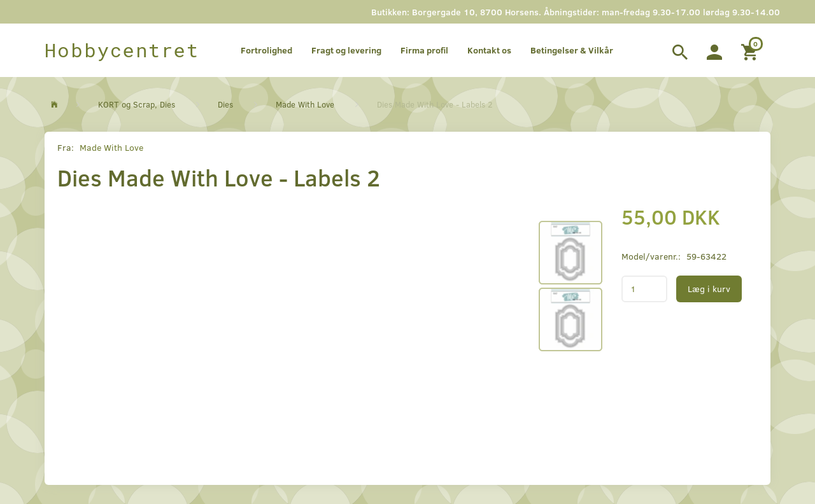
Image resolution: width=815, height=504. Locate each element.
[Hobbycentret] (122, 50)
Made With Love (111, 147)
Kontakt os (489, 50)
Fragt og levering (346, 50)
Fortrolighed (266, 50)
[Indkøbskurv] (751, 50)
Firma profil (424, 50)
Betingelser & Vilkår (572, 50)
